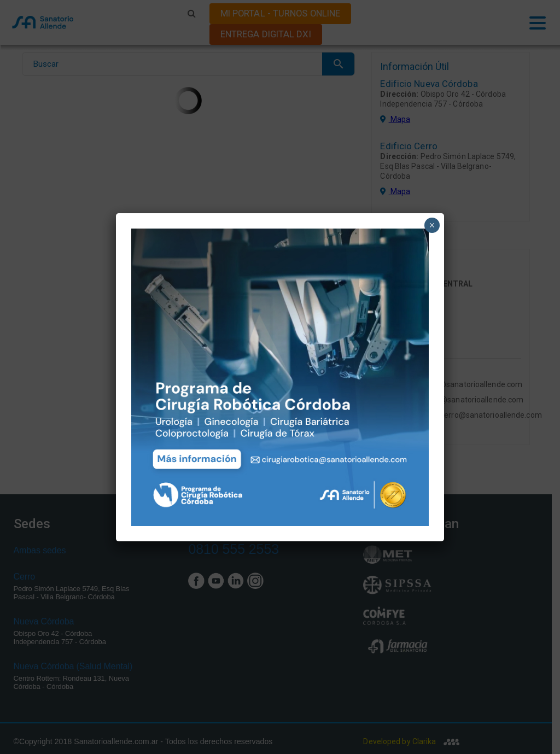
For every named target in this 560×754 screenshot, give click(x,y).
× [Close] (432, 225)
